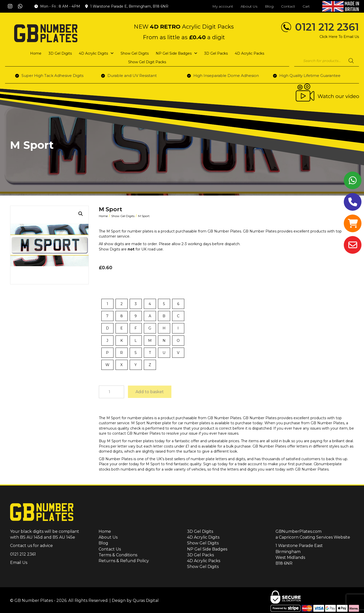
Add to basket (150, 392)
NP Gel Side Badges (207, 549)
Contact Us (110, 549)
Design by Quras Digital (135, 600)
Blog (103, 543)
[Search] (351, 61)
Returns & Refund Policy (124, 561)
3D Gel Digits (200, 531)
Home (103, 216)
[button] (10, 6)
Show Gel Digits (123, 216)
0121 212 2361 (327, 27)
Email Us (19, 563)
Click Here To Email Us (339, 37)
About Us (108, 537)
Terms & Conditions (118, 555)
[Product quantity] (111, 392)
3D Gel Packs (200, 555)
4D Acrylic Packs (204, 561)
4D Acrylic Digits (203, 537)
